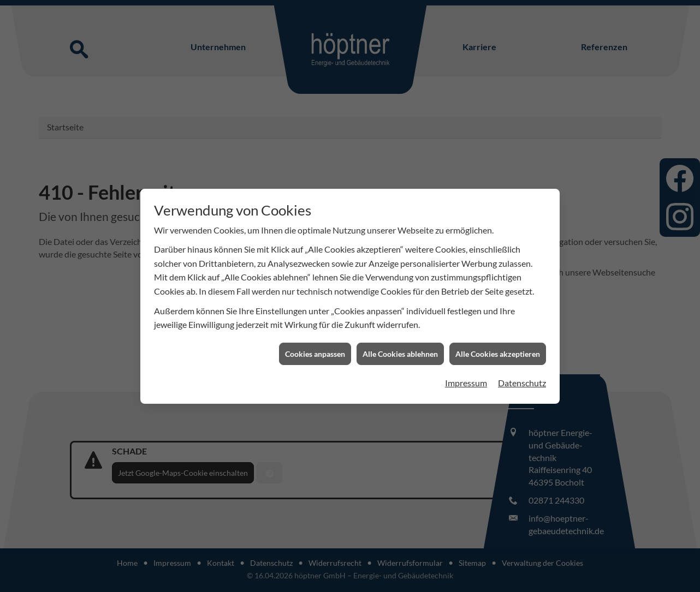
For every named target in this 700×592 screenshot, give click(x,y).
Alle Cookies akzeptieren (498, 348)
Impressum (466, 377)
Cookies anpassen (315, 348)
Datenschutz (522, 377)
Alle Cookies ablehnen (400, 348)
